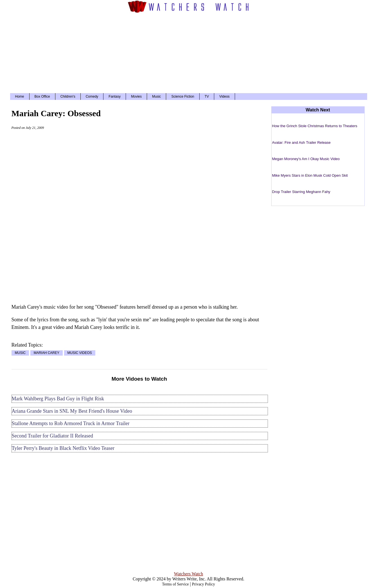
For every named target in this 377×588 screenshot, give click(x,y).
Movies (136, 96)
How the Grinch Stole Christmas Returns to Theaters (315, 126)
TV (207, 96)
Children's (68, 96)
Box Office (42, 96)
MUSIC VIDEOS (80, 353)
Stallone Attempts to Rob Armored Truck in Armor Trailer (71, 423)
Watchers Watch (188, 574)
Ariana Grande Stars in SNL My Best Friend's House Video (72, 411)
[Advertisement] (189, 52)
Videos (224, 96)
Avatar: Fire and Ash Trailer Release (302, 142)
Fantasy (115, 96)
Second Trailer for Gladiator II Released (52, 436)
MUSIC (20, 353)
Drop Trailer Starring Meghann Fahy (301, 192)
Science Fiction (183, 96)
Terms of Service (175, 584)
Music (156, 96)
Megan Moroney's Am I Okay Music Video (306, 159)
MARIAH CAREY (47, 353)
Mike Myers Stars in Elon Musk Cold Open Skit (310, 175)
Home (20, 96)
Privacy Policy (204, 584)
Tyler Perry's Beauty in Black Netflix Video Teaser (63, 448)
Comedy (92, 96)
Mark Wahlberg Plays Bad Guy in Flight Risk (58, 399)
